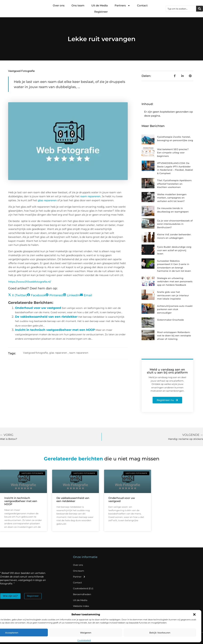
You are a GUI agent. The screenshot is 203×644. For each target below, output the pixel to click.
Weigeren (86, 633)
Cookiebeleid (84, 640)
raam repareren (90, 196)
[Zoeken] (200, 9)
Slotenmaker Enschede (170, 320)
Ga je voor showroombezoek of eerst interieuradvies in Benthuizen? (175, 224)
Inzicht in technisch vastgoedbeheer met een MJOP (55, 330)
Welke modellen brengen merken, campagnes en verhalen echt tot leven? (172, 198)
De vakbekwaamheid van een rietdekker (46, 317)
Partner (79, 577)
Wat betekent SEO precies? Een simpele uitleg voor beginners (173, 153)
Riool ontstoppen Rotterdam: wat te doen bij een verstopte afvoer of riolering (174, 336)
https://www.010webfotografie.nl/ (30, 282)
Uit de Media (100, 5)
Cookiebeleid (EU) (83, 588)
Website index (81, 606)
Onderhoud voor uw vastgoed (38, 308)
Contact (142, 5)
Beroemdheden (82, 594)
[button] (194, 614)
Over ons (59, 5)
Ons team (78, 5)
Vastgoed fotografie (21, 71)
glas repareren (47, 200)
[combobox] (181, 9)
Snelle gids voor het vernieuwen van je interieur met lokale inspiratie (173, 295)
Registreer (101, 12)
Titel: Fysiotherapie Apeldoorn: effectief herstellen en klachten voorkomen (175, 184)
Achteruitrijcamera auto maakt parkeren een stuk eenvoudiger (175, 309)
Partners (122, 6)
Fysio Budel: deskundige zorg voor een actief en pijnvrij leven (174, 250)
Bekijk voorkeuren (160, 633)
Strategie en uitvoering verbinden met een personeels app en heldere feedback (175, 281)
